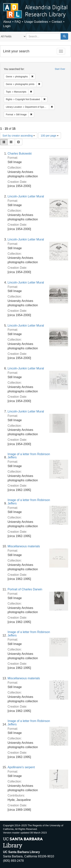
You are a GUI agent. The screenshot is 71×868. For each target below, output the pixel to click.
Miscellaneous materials (24, 546)
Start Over (60, 69)
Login (7, 26)
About (7, 22)
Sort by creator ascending (19, 136)
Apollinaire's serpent (21, 767)
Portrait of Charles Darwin (25, 589)
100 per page (50, 136)
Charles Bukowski (20, 154)
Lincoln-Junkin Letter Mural (26, 196)
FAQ (18, 22)
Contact (57, 22)
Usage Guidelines (36, 22)
